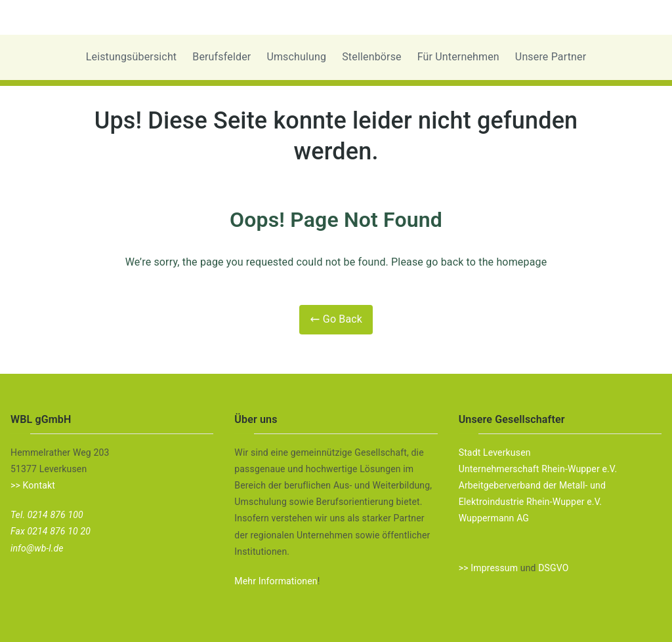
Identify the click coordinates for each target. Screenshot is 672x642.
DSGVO (553, 568)
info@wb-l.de (37, 548)
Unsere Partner (551, 57)
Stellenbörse (372, 57)
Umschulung (296, 57)
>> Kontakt (33, 485)
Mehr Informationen (276, 581)
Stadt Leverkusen (495, 452)
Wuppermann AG (494, 518)
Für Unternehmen (458, 57)
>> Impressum (488, 568)
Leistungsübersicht (132, 57)
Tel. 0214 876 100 (47, 515)
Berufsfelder (221, 57)
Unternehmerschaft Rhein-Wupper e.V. (538, 469)
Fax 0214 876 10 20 (51, 531)
